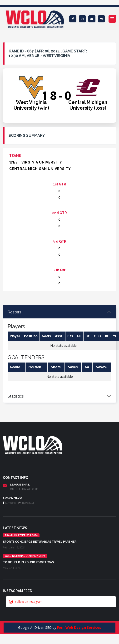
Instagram (26, 503)
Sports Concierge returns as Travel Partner (40, 542)
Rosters (14, 312)
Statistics (16, 396)
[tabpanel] (59, 348)
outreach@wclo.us (24, 489)
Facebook (9, 503)
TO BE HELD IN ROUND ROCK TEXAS (28, 562)
